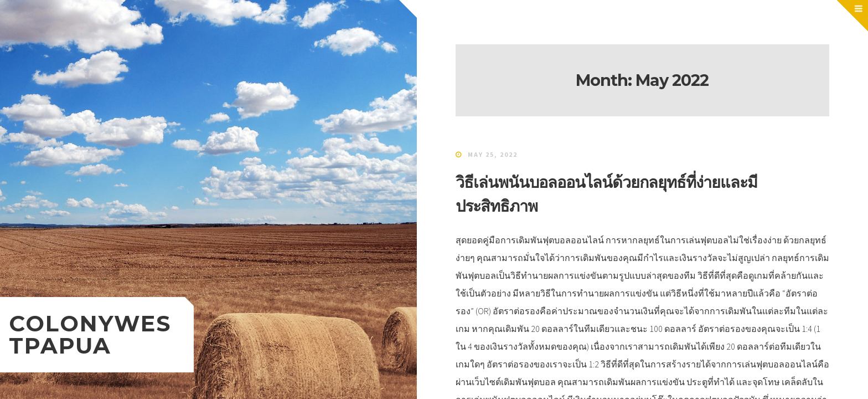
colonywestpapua (90, 334)
